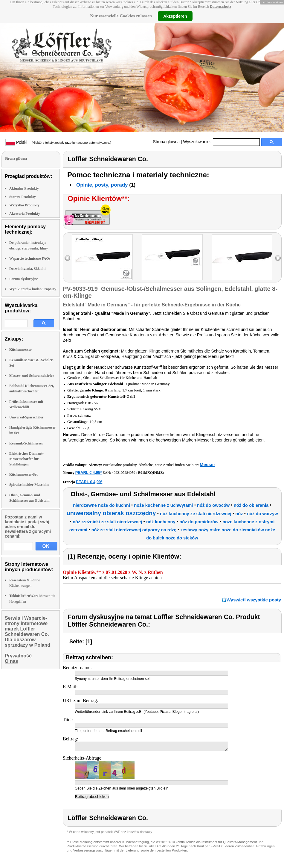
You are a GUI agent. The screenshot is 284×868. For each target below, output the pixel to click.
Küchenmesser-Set (23, 474)
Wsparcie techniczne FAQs (30, 258)
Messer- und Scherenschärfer (32, 376)
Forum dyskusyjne (24, 279)
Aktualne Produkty (24, 188)
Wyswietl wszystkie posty (254, 600)
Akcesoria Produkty (25, 214)
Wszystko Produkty (24, 205)
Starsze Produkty (23, 197)
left (67, 258)
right (278, 258)
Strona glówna (167, 142)
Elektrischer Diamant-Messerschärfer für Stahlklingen (26, 459)
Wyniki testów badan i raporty (33, 289)
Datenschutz (220, 7)
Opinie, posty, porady (102, 185)
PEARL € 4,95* (89, 472)
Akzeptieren (175, 16)
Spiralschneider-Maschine (29, 485)
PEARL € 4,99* (89, 482)
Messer (207, 464)
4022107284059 (123, 473)
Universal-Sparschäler (26, 417)
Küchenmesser (20, 350)
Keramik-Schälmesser (26, 443)
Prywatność (18, 656)
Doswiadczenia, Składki (27, 269)
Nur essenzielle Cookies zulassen (121, 16)
